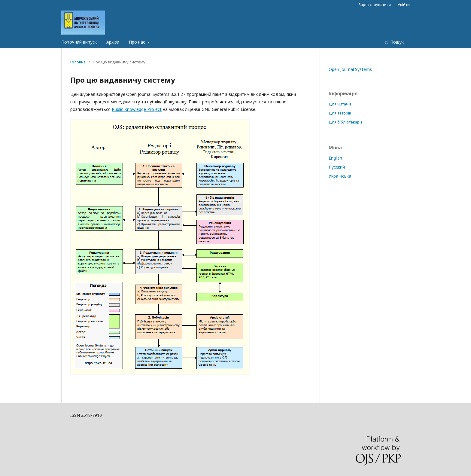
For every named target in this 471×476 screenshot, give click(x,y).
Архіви (113, 42)
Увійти (404, 5)
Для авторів (340, 113)
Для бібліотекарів (346, 122)
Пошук (396, 42)
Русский (337, 167)
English (335, 158)
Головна (78, 62)
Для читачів (340, 104)
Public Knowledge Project (137, 109)
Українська (340, 176)
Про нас (138, 42)
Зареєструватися (375, 5)
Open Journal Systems (350, 69)
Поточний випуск (79, 42)
